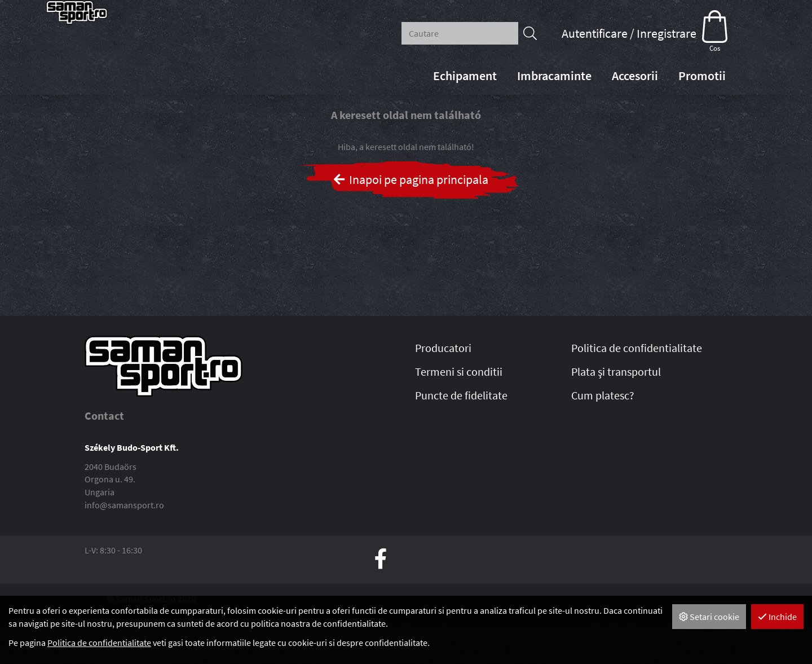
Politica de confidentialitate (99, 643)
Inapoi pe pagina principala (410, 217)
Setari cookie (709, 617)
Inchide (777, 617)
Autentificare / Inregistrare (629, 33)
